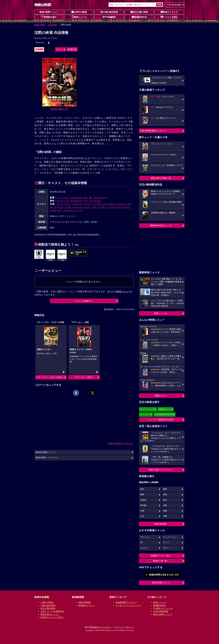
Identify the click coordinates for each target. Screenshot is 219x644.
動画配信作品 (139, 17)
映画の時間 (40, 25)
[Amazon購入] (59, 109)
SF (141, 542)
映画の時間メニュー (49, 12)
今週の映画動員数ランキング (152, 131)
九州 (142, 516)
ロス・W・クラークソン (95, 198)
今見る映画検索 (174, 5)
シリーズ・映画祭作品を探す (161, 420)
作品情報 (53, 25)
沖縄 (165, 516)
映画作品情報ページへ (45, 452)
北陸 (165, 505)
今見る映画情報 (161, 611)
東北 (165, 500)
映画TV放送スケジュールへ (161, 470)
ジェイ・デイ (90, 207)
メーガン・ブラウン (108, 207)
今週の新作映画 (109, 12)
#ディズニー (145, 414)
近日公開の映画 (139, 12)
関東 (165, 489)
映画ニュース (79, 17)
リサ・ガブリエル (92, 201)
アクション (40, 43)
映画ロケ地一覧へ (161, 561)
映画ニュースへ (161, 313)
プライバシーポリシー (124, 627)
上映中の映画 (79, 12)
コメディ (144, 548)
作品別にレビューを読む (52, 617)
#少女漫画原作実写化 (164, 414)
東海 (165, 495)
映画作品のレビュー (50, 614)
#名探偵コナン (165, 409)
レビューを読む (169, 17)
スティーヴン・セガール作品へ (50, 377)
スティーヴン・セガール (69, 204)
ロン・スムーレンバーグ (70, 210)
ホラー (166, 548)
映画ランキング (169, 12)
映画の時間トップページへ (47, 458)
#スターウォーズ (147, 409)
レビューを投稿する (83, 301)
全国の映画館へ (161, 524)
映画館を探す (49, 17)
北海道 (143, 500)
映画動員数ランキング (126, 602)
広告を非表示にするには (120, 443)
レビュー (60, 49)
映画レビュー (161, 396)
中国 (142, 511)
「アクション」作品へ (83, 377)
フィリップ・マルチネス (69, 198)
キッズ (166, 542)
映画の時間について (161, 583)
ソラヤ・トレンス (73, 207)
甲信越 (143, 505)
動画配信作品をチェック (161, 225)
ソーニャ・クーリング (94, 204)
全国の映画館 (84, 602)
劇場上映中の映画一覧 (161, 178)
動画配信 (71, 49)
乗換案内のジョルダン (100, 627)
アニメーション (170, 537)
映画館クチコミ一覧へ (161, 556)
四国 (165, 511)
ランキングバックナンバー (128, 605)
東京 (142, 489)
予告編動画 (109, 17)
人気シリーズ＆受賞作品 (52, 611)
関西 (142, 495)
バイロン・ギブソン (116, 204)
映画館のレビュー (87, 605)
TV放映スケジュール (163, 608)
